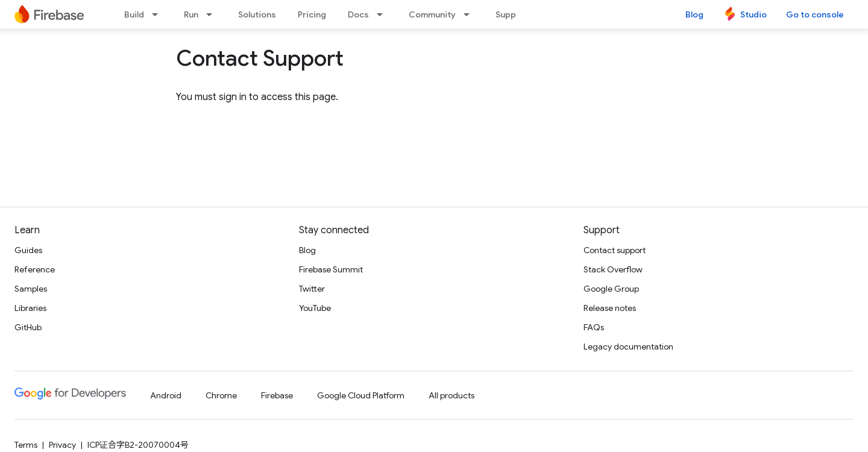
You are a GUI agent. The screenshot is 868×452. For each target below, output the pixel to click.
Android (166, 395)
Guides (28, 250)
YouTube (315, 308)
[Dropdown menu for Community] (470, 14)
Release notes (610, 308)
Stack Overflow (613, 269)
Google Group (611, 289)
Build (134, 14)
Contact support (615, 250)
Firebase (277, 395)
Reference (35, 269)
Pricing (312, 14)
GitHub (28, 327)
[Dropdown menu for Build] (159, 14)
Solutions (257, 14)
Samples (31, 289)
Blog (694, 14)
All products (451, 395)
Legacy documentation (628, 347)
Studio (753, 14)
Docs (358, 14)
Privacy (62, 445)
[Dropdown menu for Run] (213, 14)
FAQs (594, 327)
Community (432, 14)
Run (191, 14)
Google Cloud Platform (361, 395)
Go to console (815, 14)
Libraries (30, 308)
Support (512, 14)
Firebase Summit (331, 269)
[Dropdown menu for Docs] (383, 14)
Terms (26, 445)
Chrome (221, 395)
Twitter (312, 289)
